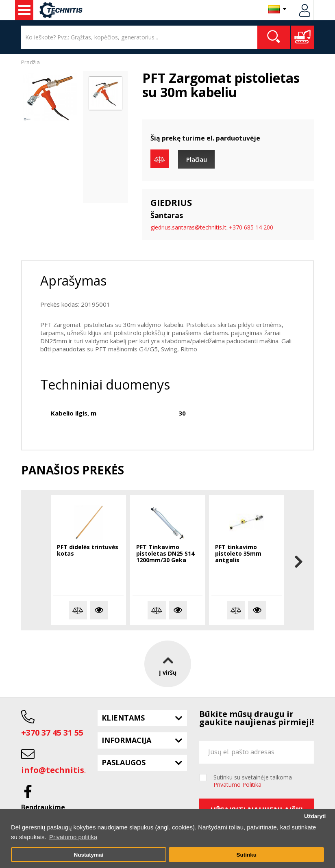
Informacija (126, 740)
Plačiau (197, 159)
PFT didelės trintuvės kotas (88, 551)
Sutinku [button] (246, 855)
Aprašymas (73, 280)
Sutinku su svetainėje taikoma (253, 781)
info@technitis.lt (57, 770)
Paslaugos (124, 762)
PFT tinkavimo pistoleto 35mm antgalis (238, 554)
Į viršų (168, 664)
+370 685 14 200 (251, 227)
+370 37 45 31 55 (52, 733)
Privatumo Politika (237, 785)
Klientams (123, 718)
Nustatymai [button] (88, 855)
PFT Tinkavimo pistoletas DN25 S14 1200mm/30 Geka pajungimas (165, 554)
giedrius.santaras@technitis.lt (188, 227)
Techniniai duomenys (105, 384)
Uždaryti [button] (315, 816)
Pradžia (30, 62)
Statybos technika (24, 10)
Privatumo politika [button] (73, 837)
